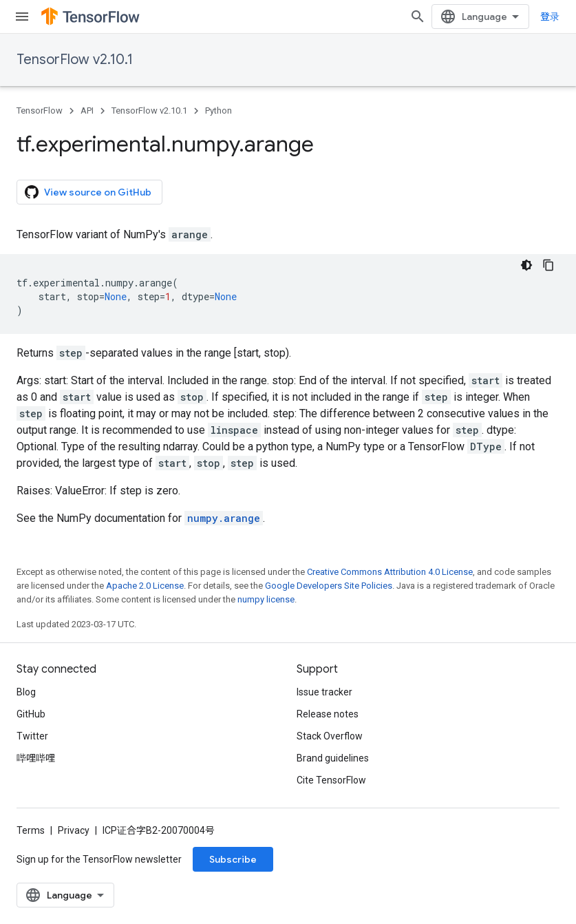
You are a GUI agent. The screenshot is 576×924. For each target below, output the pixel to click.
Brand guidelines (333, 758)
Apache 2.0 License (145, 586)
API (87, 111)
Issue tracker (324, 692)
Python (218, 111)
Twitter (32, 736)
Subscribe (233, 859)
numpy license (266, 599)
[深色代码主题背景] (526, 265)
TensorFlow (40, 111)
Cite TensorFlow (331, 780)
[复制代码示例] (548, 265)
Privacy (74, 830)
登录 (550, 17)
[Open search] (418, 17)
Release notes (328, 714)
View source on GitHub (88, 192)
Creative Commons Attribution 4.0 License (390, 572)
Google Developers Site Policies (329, 586)
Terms (31, 830)
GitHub (31, 714)
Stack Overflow (330, 736)
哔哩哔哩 (36, 758)
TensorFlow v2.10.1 (75, 60)
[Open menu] (22, 17)
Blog (26, 692)
